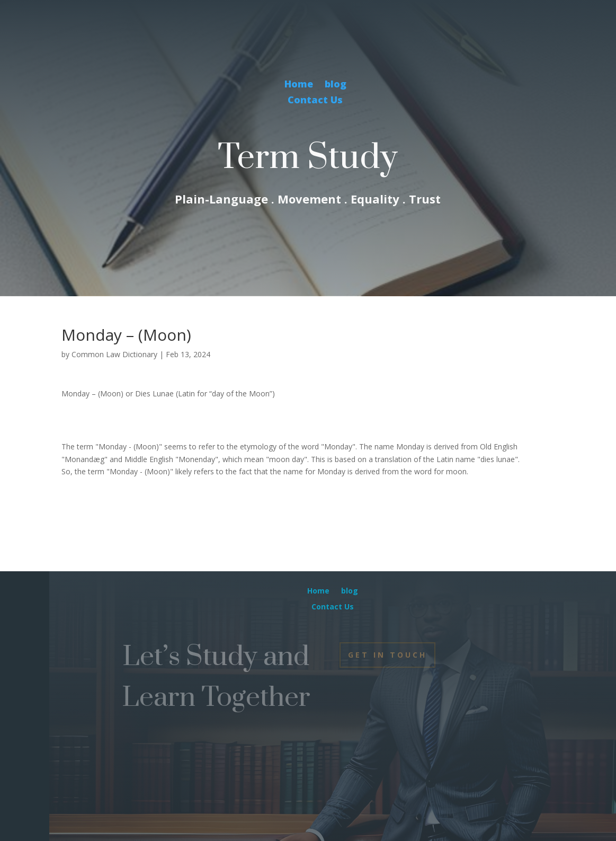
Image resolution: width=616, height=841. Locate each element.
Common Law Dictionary (114, 354)
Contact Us (315, 101)
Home (299, 85)
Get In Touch (387, 655)
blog (336, 85)
